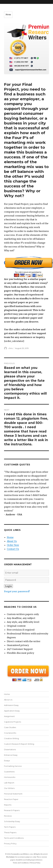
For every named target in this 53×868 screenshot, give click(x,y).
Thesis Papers (10, 832)
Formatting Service (13, 766)
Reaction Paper (11, 799)
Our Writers (9, 788)
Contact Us (13, 549)
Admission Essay (11, 705)
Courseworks (10, 733)
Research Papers (12, 810)
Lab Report (9, 783)
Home (10, 537)
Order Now (13, 545)
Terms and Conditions (14, 838)
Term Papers (10, 827)
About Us (12, 541)
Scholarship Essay (12, 821)
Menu (8, 15)
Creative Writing (11, 738)
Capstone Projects (13, 722)
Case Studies (10, 727)
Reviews (8, 816)
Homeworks (10, 777)
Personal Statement (13, 794)
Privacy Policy (10, 844)
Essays (7, 761)
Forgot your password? (17, 591)
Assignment (9, 716)
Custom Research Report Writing (19, 744)
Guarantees (9, 772)
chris (10, 348)
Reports (8, 805)
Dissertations (10, 749)
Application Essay (12, 711)
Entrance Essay (11, 755)
